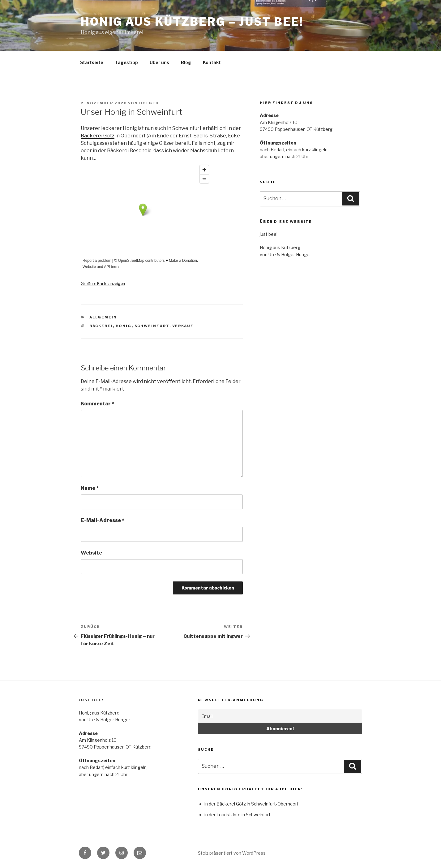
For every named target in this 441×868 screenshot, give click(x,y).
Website (91, 553)
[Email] (280, 716)
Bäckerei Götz (98, 136)
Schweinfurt (152, 326)
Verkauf (183, 326)
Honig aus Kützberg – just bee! (192, 22)
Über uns (159, 62)
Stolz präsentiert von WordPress (232, 853)
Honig (124, 326)
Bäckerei (101, 326)
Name (90, 488)
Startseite (92, 62)
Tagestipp (126, 62)
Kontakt (212, 62)
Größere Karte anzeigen (103, 284)
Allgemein (103, 317)
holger (149, 103)
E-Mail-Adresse (103, 520)
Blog (186, 62)
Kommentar (97, 404)
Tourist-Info (229, 815)
